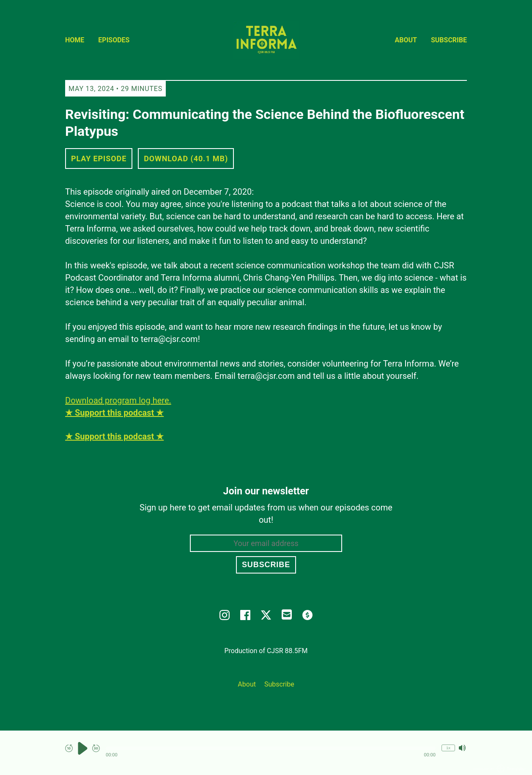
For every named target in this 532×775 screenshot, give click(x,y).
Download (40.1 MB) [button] (186, 159)
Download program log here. (118, 400)
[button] (271, 748)
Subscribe (449, 40)
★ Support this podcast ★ (114, 436)
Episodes (114, 40)
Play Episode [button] (99, 159)
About (406, 40)
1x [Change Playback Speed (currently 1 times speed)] (448, 748)
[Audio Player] (266, 753)
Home (75, 40)
